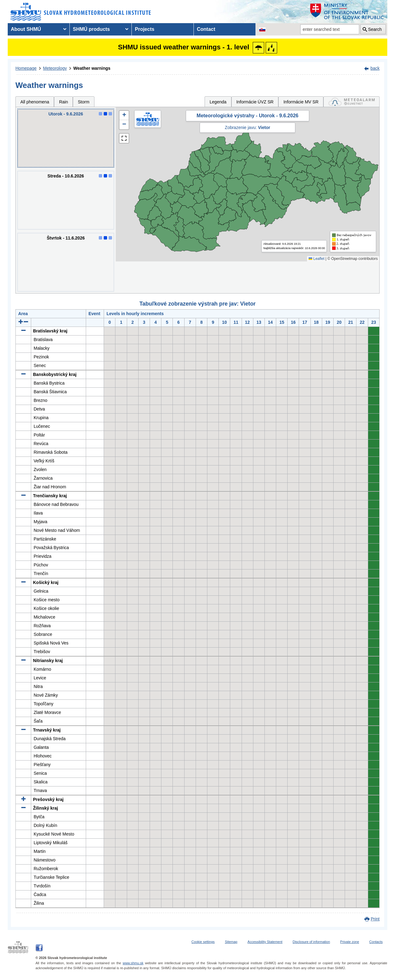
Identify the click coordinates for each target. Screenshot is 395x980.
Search (375, 29)
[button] (124, 115)
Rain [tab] (63, 102)
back (375, 68)
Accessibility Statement (265, 942)
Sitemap (231, 942)
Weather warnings (92, 68)
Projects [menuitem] (145, 29)
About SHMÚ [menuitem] (26, 29)
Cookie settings (203, 942)
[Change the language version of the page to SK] (262, 29)
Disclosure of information (311, 942)
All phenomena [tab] (35, 102)
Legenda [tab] (218, 102)
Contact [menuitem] (206, 29)
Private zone (349, 942)
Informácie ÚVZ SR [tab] (255, 102)
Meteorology (55, 68)
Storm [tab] (83, 102)
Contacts (376, 942)
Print (375, 919)
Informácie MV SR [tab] (301, 102)
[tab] (351, 102)
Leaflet (316, 259)
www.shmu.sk (133, 963)
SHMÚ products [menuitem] (91, 29)
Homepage (26, 68)
